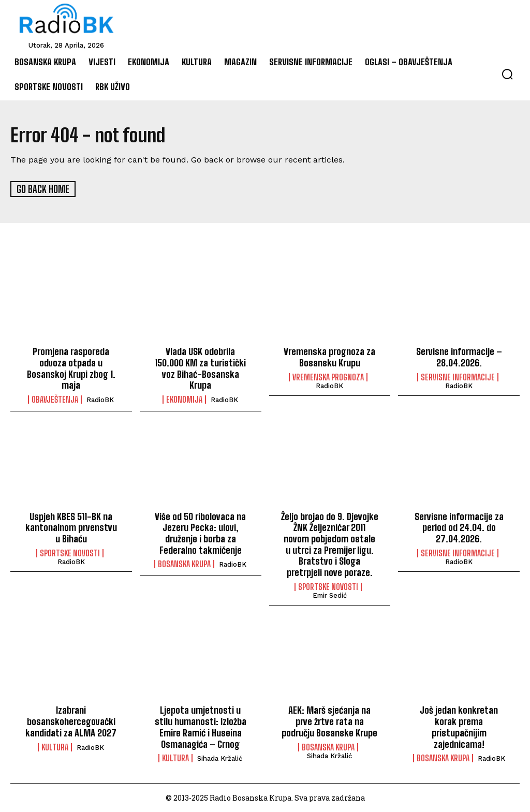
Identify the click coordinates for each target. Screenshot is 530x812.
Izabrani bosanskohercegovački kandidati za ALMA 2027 (71, 721)
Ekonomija (184, 399)
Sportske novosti (70, 552)
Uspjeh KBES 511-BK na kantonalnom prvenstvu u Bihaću (71, 527)
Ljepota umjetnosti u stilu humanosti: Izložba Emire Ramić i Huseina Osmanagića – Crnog (201, 726)
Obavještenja (55, 399)
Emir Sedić (330, 594)
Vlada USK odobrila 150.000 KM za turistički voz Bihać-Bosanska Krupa (200, 368)
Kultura (55, 746)
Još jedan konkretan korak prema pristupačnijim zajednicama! (459, 726)
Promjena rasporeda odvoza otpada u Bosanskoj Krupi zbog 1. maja (71, 368)
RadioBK (100, 399)
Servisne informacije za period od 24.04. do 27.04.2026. (459, 527)
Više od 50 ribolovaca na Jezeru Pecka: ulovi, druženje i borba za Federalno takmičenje (200, 533)
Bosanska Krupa (184, 564)
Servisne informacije (458, 377)
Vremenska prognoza (328, 377)
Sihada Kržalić (220, 757)
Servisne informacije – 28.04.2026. (459, 357)
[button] (507, 74)
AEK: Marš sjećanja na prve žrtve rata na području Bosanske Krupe (330, 721)
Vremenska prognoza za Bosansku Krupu (329, 357)
